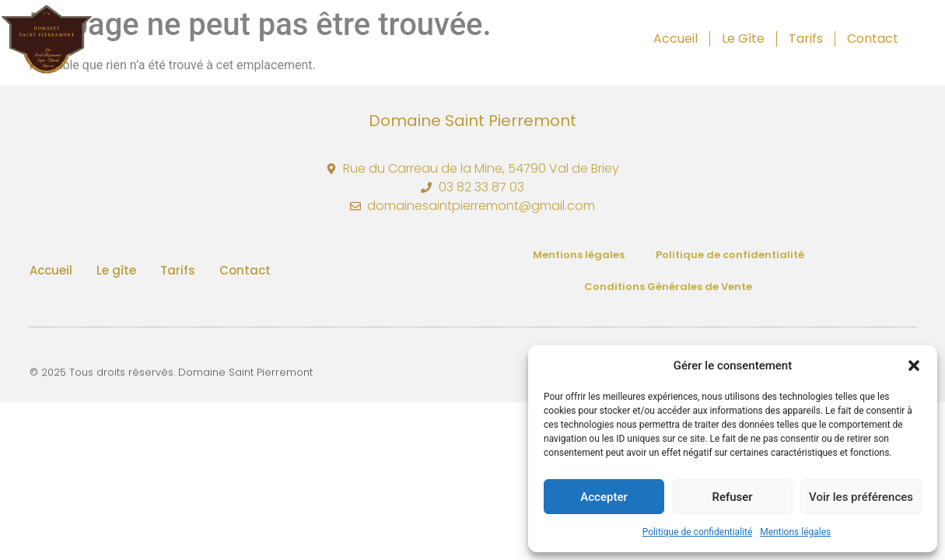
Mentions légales (795, 532)
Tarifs (806, 38)
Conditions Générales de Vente (668, 287)
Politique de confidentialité (698, 532)
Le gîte (743, 38)
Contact (873, 38)
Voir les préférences (861, 497)
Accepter (604, 497)
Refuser (732, 497)
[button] (914, 366)
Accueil (675, 38)
